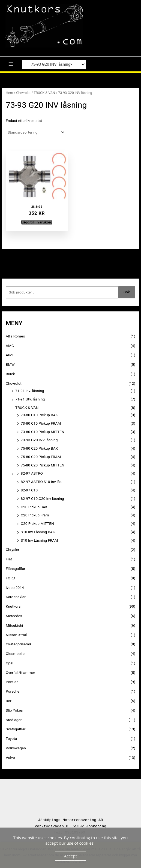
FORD (10, 578)
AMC (10, 346)
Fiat (9, 559)
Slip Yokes (14, 710)
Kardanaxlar (16, 597)
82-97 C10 (29, 490)
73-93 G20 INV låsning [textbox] (49, 65)
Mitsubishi (14, 625)
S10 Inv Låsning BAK (38, 532)
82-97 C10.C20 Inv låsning (42, 498)
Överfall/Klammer (20, 673)
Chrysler (13, 550)
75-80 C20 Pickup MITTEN (43, 465)
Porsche (13, 691)
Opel (10, 663)
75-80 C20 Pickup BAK (39, 448)
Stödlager (14, 720)
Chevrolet (23, 93)
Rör (9, 701)
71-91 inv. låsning (30, 391)
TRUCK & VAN (44, 93)
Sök (127, 292)
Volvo (10, 757)
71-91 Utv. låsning (30, 399)
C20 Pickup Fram (35, 515)
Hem (9, 93)
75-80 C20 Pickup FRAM (41, 457)
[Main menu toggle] (11, 64)
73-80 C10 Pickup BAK (39, 415)
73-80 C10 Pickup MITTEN (43, 432)
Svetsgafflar (16, 729)
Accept (70, 856)
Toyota (11, 738)
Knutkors (13, 606)
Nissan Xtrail (16, 635)
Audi (9, 355)
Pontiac (12, 682)
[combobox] (54, 65)
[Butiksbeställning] (36, 132)
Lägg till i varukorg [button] (37, 222)
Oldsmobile (15, 654)
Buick (10, 374)
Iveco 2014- (15, 588)
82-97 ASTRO (32, 473)
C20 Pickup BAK (34, 507)
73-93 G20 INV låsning (39, 440)
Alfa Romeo (15, 336)
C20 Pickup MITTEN (37, 523)
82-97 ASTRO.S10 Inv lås (41, 482)
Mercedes (14, 616)
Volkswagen (16, 748)
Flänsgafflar (16, 569)
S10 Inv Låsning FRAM (39, 540)
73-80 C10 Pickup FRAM (41, 423)
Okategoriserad (18, 644)
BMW (10, 364)
